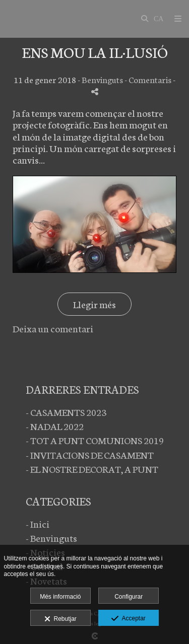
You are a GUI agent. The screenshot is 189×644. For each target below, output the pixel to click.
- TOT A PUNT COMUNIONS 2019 (95, 440)
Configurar (129, 597)
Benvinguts (102, 79)
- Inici (38, 523)
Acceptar (128, 619)
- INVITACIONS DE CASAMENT (90, 454)
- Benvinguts (51, 538)
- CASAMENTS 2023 (66, 412)
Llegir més (94, 304)
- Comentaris (149, 79)
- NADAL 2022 (55, 426)
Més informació (60, 597)
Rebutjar (60, 619)
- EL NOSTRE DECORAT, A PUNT (92, 469)
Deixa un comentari (53, 328)
